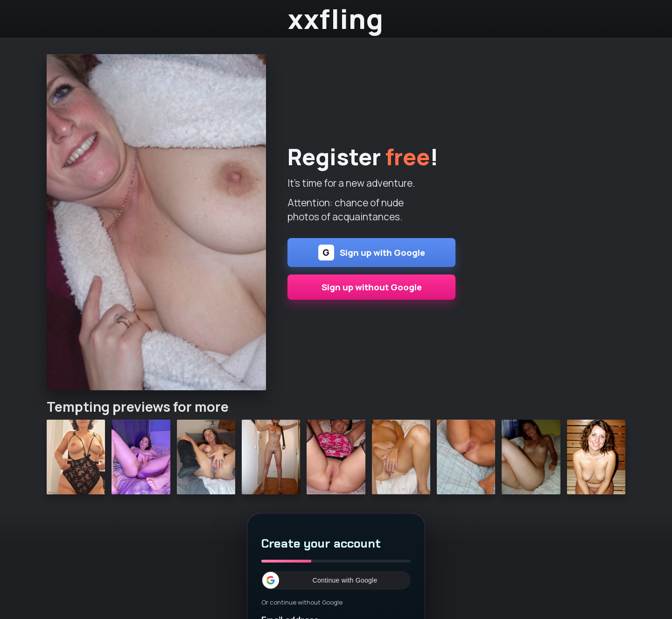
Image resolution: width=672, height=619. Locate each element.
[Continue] (156, 222)
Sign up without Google (372, 287)
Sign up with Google (372, 253)
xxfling (336, 19)
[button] (336, 580)
